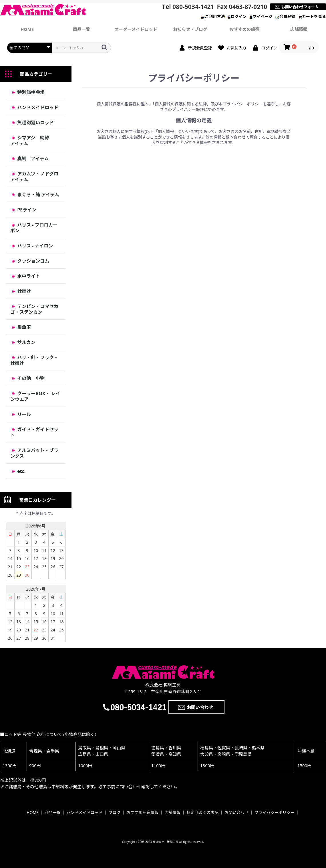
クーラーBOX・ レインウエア (35, 396)
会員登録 (285, 16)
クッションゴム (33, 261)
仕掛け (23, 291)
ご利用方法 (213, 16)
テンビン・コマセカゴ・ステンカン (34, 309)
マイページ (261, 16)
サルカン (26, 342)
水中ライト (28, 276)
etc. (21, 471)
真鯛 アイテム (32, 159)
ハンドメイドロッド (37, 107)
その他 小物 (30, 378)
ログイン (237, 16)
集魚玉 (23, 327)
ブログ (115, 812)
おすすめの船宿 (244, 29)
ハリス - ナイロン (35, 246)
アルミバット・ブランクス (34, 453)
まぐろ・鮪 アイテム (38, 195)
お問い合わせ (236, 812)
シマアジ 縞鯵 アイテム (34, 141)
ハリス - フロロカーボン (34, 228)
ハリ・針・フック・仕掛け (34, 360)
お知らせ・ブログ (190, 29)
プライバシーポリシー (275, 812)
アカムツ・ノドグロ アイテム (37, 177)
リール (23, 414)
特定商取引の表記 (202, 812)
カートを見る (312, 16)
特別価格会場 (30, 92)
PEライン (26, 210)
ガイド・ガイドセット (34, 432)
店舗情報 (299, 29)
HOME (33, 812)
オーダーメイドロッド (136, 29)
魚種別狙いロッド (35, 123)
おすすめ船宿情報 (142, 812)
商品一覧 (81, 29)
